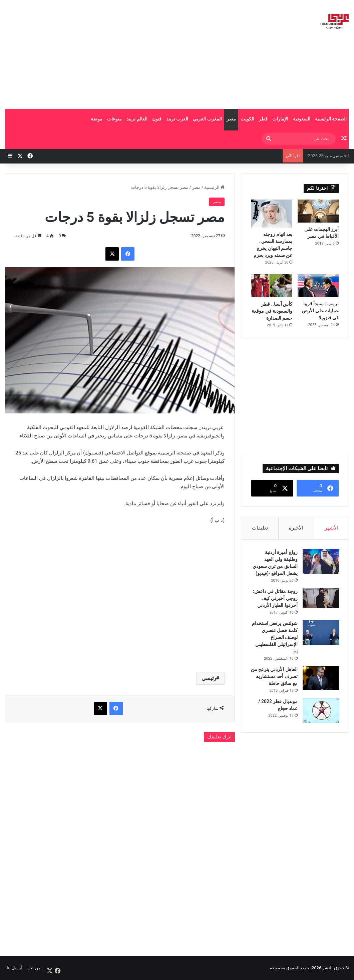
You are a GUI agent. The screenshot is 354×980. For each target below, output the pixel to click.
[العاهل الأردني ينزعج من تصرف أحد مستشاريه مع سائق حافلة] (320, 679)
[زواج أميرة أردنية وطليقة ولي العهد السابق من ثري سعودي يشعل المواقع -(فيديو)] (320, 562)
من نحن (33, 968)
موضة (97, 119)
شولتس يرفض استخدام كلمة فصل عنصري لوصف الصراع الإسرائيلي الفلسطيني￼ (276, 638)
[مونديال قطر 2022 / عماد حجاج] (320, 718)
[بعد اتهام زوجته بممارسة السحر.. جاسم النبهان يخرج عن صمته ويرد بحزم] (272, 214)
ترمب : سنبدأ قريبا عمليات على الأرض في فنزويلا (320, 311)
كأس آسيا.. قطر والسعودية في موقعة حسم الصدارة (272, 311)
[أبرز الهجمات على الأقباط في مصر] (318, 211)
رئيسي (209, 678)
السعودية (302, 119)
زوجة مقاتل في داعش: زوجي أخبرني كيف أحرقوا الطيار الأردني (275, 599)
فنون (157, 119)
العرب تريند (177, 119)
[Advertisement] (115, 53)
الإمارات (280, 119)
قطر (263, 119)
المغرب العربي (207, 119)
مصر (231, 119)
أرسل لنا (14, 968)
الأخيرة (296, 528)
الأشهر (331, 528)
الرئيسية (214, 187)
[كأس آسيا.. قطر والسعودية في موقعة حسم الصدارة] (272, 286)
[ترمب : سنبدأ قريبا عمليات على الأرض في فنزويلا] (318, 286)
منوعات (114, 119)
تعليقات (260, 528)
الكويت (247, 119)
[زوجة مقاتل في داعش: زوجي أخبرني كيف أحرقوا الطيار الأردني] (320, 599)
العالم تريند (137, 119)
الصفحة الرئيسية (331, 119)
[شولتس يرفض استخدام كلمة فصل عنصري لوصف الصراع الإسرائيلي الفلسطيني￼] (320, 633)
